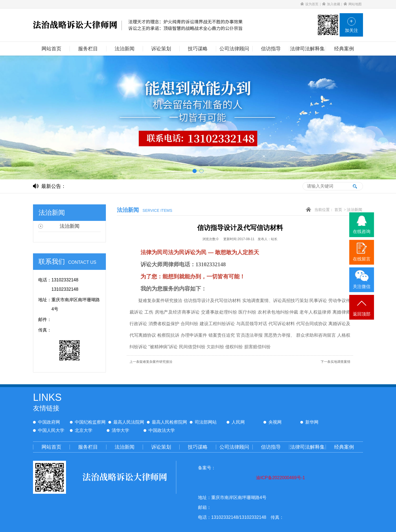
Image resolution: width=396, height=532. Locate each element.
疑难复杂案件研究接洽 (151, 362)
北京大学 (81, 430)
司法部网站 (203, 422)
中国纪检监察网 (88, 422)
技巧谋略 (198, 447)
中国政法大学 (159, 430)
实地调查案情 (335, 362)
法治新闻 (354, 210)
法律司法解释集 (307, 447)
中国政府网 (46, 422)
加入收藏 (331, 4)
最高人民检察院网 (167, 422)
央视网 (273, 422)
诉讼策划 (161, 447)
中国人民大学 (49, 430)
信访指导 (271, 447)
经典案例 (344, 447)
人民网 (236, 422)
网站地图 (353, 4)
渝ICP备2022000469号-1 (280, 478)
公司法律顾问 (234, 447)
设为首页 (309, 4)
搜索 (355, 186)
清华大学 (118, 430)
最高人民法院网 (126, 422)
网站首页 (51, 447)
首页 (338, 210)
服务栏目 (88, 447)
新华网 (309, 422)
